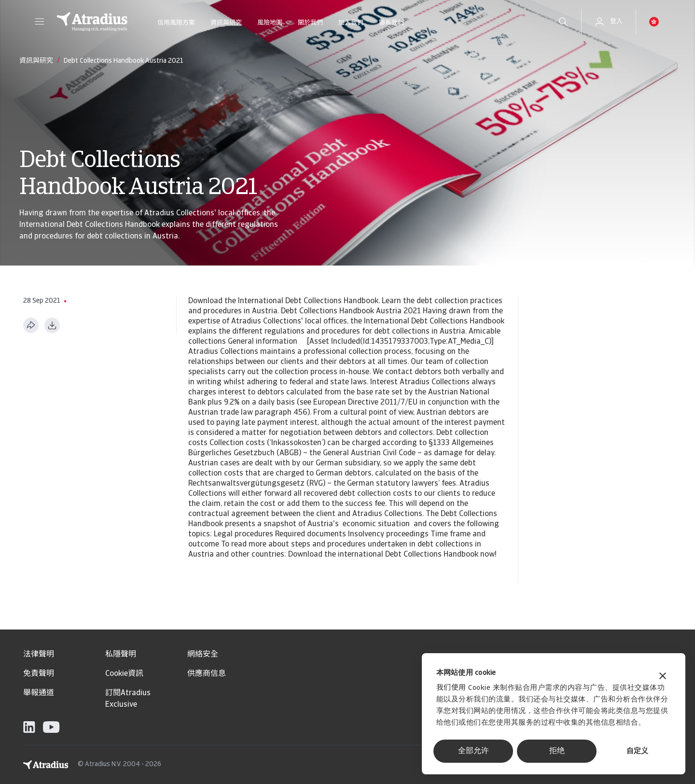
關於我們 (310, 23)
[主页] (92, 22)
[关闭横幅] (663, 677)
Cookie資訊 (124, 674)
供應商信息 (207, 674)
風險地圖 (270, 23)
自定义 (637, 751)
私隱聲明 (121, 655)
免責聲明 (39, 674)
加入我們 (351, 23)
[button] (40, 22)
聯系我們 (391, 23)
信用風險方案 (176, 23)
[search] (563, 22)
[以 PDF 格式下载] (52, 325)
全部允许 (473, 751)
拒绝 (557, 751)
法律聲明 (39, 655)
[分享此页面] (31, 325)
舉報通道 (39, 693)
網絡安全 (203, 655)
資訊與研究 (226, 23)
